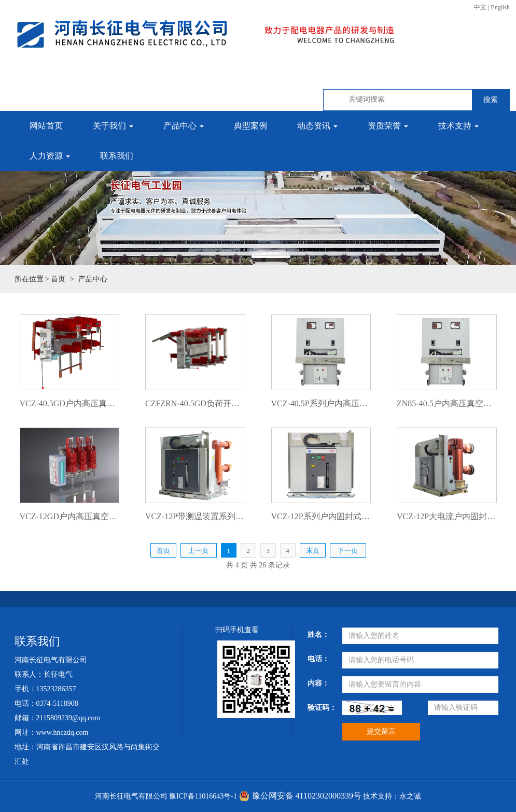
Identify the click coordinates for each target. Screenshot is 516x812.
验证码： (321, 708)
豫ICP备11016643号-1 (203, 796)
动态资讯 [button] (317, 126)
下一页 (348, 551)
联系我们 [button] (117, 156)
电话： (318, 659)
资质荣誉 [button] (388, 126)
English (500, 7)
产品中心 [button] (184, 126)
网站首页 (46, 126)
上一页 (198, 551)
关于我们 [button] (113, 126)
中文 (480, 7)
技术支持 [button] (458, 126)
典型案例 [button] (250, 126)
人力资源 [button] (50, 156)
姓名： (318, 635)
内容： (318, 683)
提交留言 (381, 731)
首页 (58, 279)
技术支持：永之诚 (392, 796)
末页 (313, 551)
